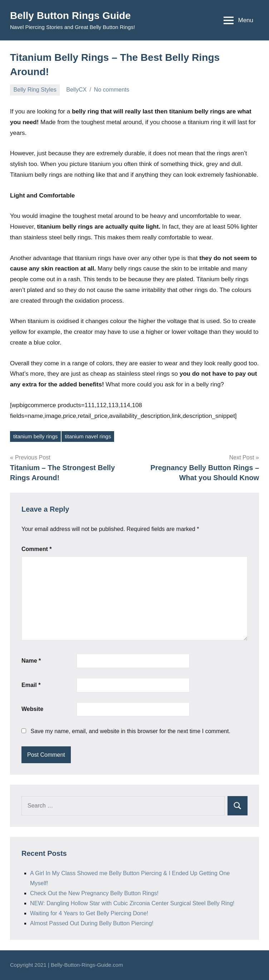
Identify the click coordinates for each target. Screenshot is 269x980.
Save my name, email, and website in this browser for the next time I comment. (130, 731)
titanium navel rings (88, 436)
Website (32, 709)
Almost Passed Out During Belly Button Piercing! (92, 923)
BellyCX (76, 90)
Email (31, 685)
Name (31, 661)
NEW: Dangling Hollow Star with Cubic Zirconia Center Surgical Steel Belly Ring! (132, 903)
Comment (36, 549)
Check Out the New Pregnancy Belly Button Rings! (94, 893)
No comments (112, 90)
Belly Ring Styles (35, 90)
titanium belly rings (35, 436)
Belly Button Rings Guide (70, 16)
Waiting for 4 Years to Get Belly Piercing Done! (89, 913)
